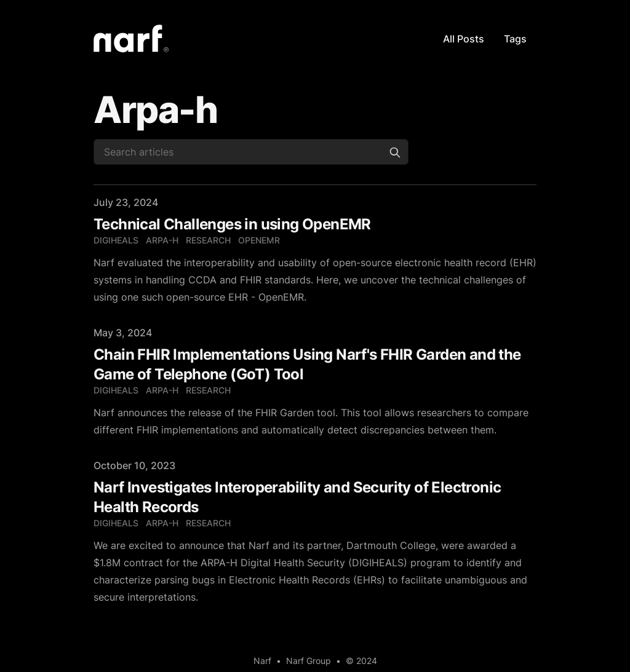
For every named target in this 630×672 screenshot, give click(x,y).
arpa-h (162, 240)
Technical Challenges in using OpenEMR (232, 224)
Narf (262, 661)
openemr (259, 240)
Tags (515, 39)
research (208, 240)
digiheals (116, 240)
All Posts (464, 39)
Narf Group (309, 661)
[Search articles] (251, 152)
